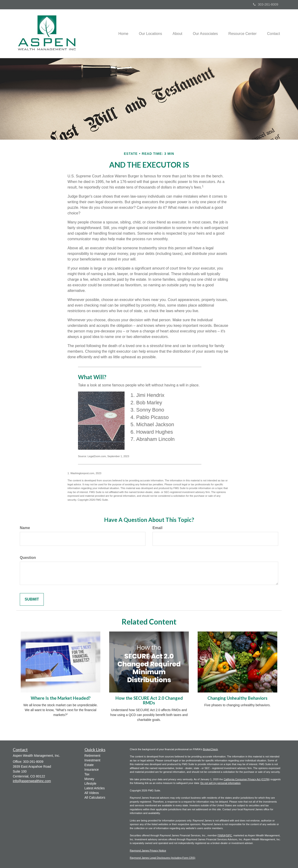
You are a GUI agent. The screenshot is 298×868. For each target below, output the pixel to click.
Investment (92, 760)
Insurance (92, 770)
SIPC (229, 835)
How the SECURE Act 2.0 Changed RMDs (149, 701)
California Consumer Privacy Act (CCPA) (247, 779)
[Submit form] (32, 599)
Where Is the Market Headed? (61, 698)
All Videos (92, 793)
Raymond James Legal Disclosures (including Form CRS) (163, 858)
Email (157, 528)
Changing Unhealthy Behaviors (237, 698)
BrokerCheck (210, 749)
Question (28, 558)
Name (25, 528)
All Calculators (95, 797)
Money (89, 779)
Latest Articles (95, 788)
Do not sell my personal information (220, 783)
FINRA (222, 835)
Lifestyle (90, 784)
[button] (146, 34)
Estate (89, 765)
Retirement (92, 756)
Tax (87, 774)
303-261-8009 (266, 4)
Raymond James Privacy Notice (148, 851)
